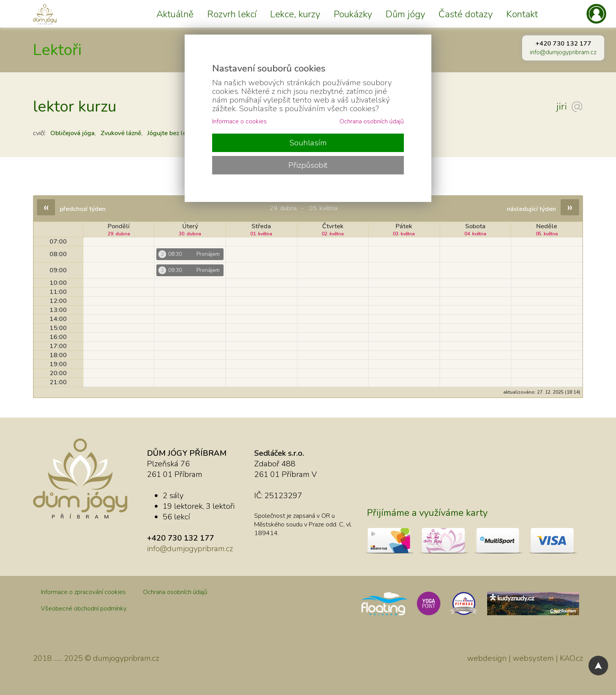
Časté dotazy (466, 14)
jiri (562, 106)
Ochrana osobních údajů (175, 592)
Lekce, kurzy (295, 14)
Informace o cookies (239, 121)
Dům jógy (405, 14)
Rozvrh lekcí (232, 14)
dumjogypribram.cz (126, 658)
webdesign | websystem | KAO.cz (525, 658)
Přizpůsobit (308, 165)
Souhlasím (308, 143)
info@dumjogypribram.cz (563, 52)
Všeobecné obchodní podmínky (84, 609)
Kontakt (522, 14)
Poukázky (353, 14)
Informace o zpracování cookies (83, 592)
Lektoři (57, 50)
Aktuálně (175, 14)
